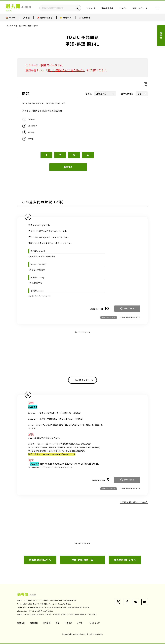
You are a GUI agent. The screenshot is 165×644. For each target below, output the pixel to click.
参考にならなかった (109, 317)
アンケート (91, 8)
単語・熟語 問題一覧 (82, 560)
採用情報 (47, 623)
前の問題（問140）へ (40, 560)
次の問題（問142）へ (125, 560)
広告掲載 (34, 623)
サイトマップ (95, 623)
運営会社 (21, 623)
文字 (127, 94)
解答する (68, 167)
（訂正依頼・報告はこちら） (56, 103)
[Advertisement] (82, 352)
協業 (58, 623)
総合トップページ (140, 8)
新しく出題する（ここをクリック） (66, 70)
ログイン (123, 8)
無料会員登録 (108, 8)
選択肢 (89, 94)
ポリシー (81, 623)
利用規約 (68, 623)
